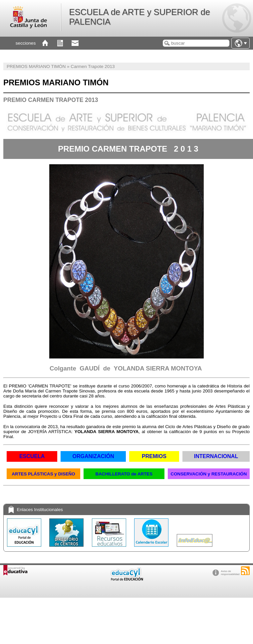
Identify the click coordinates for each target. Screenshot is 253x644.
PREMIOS (154, 456)
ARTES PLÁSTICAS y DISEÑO (43, 474)
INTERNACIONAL (216, 456)
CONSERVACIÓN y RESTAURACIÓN (209, 474)
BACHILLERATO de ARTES (124, 474)
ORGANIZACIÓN (93, 456)
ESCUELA (32, 456)
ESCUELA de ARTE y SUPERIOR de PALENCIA (139, 17)
